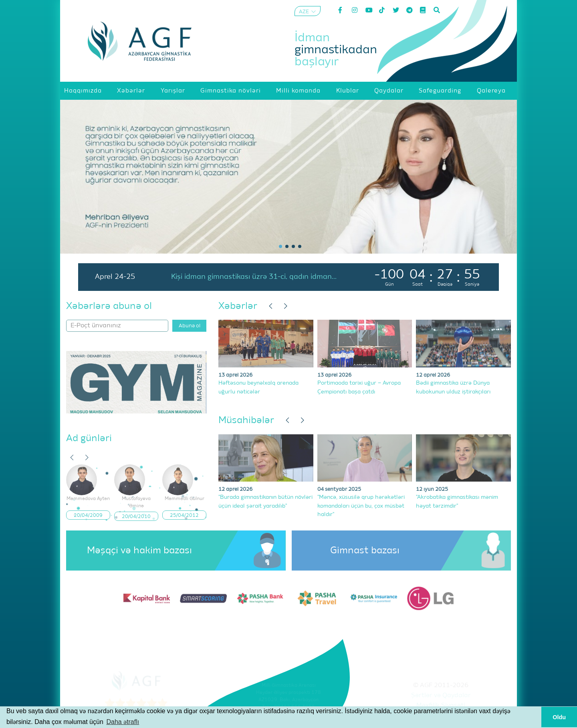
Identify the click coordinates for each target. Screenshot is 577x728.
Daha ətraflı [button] (123, 722)
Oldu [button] (559, 717)
